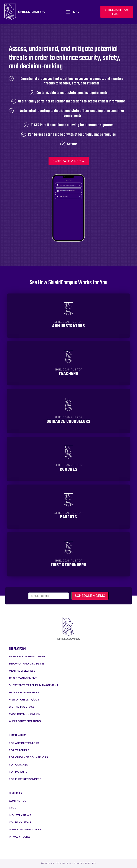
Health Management (24, 692)
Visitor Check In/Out (24, 700)
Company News (20, 822)
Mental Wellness (22, 671)
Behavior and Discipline (26, 664)
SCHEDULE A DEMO (90, 596)
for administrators (24, 743)
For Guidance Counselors (28, 757)
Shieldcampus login (117, 12)
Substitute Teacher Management (34, 685)
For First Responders (25, 779)
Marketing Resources (25, 830)
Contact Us (18, 801)
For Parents (18, 772)
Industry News (20, 815)
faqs (12, 808)
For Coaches (18, 765)
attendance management (28, 656)
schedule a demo (68, 161)
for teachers (19, 750)
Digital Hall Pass (22, 707)
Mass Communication (25, 714)
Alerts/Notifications (25, 721)
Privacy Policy (20, 837)
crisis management (23, 678)
